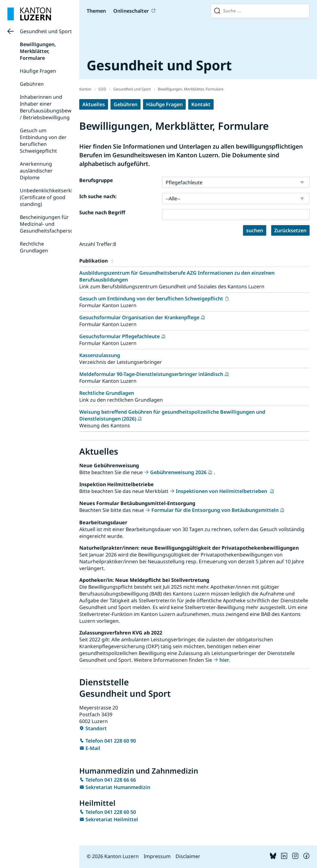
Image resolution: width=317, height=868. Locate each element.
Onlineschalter (131, 11)
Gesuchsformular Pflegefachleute (119, 336)
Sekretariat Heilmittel (112, 819)
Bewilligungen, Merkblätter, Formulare (38, 51)
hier (224, 660)
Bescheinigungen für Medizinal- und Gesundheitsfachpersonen (51, 224)
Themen (96, 11)
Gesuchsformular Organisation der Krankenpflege (139, 317)
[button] (209, 261)
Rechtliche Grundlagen (34, 247)
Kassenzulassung (100, 355)
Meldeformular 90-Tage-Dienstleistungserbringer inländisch (151, 374)
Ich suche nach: (98, 196)
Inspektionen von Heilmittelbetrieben (222, 491)
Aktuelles (94, 104)
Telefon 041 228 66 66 (111, 780)
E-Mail (93, 748)
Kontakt (201, 104)
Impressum (157, 856)
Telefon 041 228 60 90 (111, 741)
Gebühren (32, 84)
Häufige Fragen (38, 71)
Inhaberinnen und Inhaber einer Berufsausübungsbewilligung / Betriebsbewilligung (54, 107)
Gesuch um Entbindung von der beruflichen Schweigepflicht (43, 141)
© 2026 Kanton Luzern (113, 856)
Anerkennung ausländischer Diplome (36, 171)
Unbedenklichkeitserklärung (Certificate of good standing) (53, 197)
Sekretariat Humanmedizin (118, 787)
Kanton (85, 89)
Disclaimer (188, 856)
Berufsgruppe (96, 180)
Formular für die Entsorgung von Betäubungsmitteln (215, 510)
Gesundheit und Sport (46, 31)
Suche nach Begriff (102, 212)
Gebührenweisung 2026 (178, 472)
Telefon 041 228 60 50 (111, 812)
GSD (102, 89)
